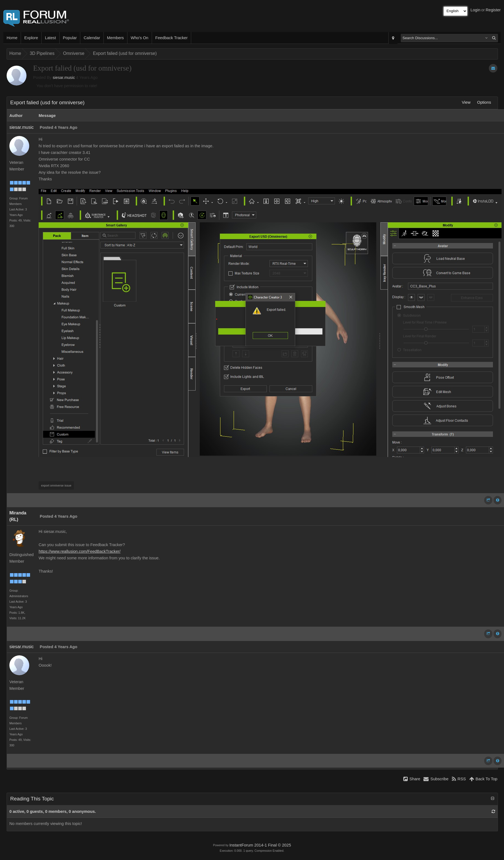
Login (476, 10)
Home (12, 38)
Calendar (92, 38)
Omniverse (74, 53)
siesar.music (64, 78)
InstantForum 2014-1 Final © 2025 (260, 845)
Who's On (140, 38)
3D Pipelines (42, 53)
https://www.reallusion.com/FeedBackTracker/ (80, 551)
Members (115, 38)
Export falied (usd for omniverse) (125, 53)
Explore (31, 38)
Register (493, 10)
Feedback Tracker (171, 38)
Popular (70, 38)
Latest (50, 38)
